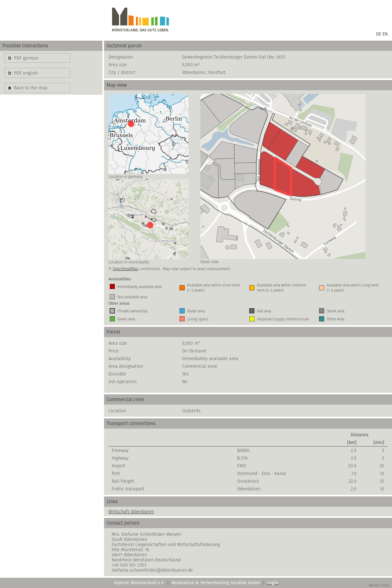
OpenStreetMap (125, 269)
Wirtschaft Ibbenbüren (131, 511)
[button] (37, 58)
